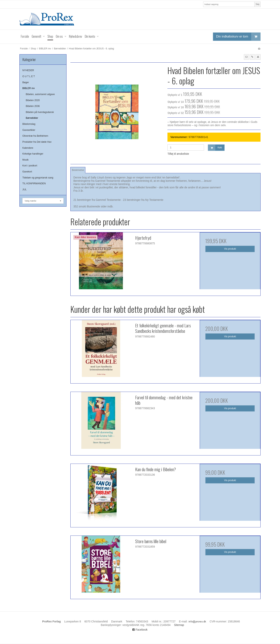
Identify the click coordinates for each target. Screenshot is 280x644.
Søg (257, 4)
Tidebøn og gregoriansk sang (38, 178)
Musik (25, 160)
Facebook (140, 630)
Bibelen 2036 (33, 106)
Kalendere (28, 148)
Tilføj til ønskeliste (178, 154)
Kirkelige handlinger (33, 154)
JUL (24, 190)
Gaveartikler (29, 130)
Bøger (26, 82)
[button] (246, 57)
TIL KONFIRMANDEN (34, 184)
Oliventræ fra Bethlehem (35, 136)
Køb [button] (215, 148)
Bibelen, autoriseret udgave (40, 94)
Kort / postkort (30, 166)
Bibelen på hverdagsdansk (40, 112)
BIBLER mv (28, 88)
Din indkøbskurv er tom (238, 37)
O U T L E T (29, 76)
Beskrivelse (78, 170)
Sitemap (179, 625)
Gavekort (27, 172)
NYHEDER (28, 70)
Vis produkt (230, 249)
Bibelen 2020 (33, 100)
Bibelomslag (29, 124)
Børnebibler (32, 118)
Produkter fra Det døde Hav (37, 142)
